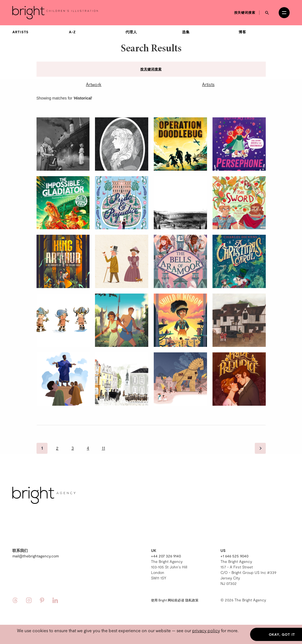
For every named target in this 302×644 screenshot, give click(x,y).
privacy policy (206, 630)
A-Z (72, 32)
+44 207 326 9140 (166, 556)
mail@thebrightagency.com (36, 556)
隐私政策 (192, 600)
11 (104, 448)
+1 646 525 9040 (234, 556)
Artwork (94, 84)
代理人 (131, 32)
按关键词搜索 (245, 12)
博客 (242, 32)
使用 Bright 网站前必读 (168, 600)
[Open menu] (284, 13)
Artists (20, 32)
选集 (186, 32)
